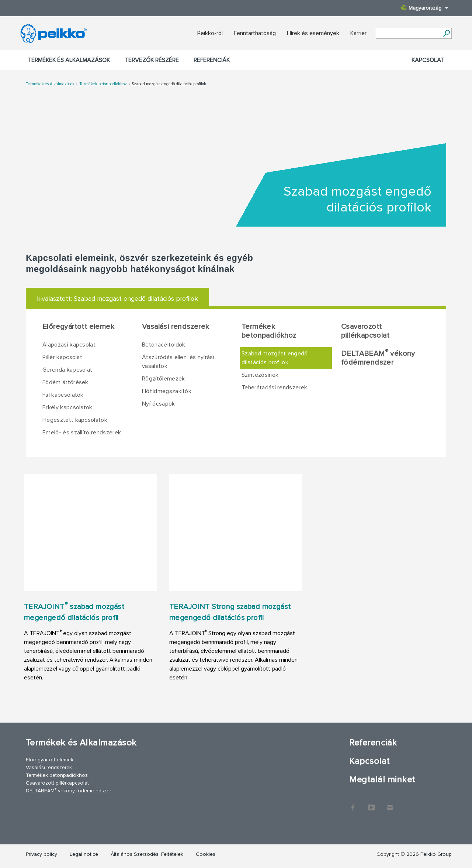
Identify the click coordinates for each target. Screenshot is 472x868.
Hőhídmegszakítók (167, 391)
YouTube (371, 804)
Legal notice (84, 854)
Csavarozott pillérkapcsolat (365, 331)
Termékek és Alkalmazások (69, 60)
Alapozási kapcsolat (69, 345)
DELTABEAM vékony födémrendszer (378, 358)
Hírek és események (313, 33)
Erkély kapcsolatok (67, 407)
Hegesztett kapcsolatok (75, 420)
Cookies (206, 854)
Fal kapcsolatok (63, 395)
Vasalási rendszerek (176, 327)
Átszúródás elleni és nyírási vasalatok (178, 362)
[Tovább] (446, 33)
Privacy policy (41, 854)
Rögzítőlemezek (163, 379)
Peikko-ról (210, 33)
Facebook (353, 804)
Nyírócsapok (159, 404)
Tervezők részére (152, 60)
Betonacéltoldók (164, 345)
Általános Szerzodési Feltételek (147, 854)
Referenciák (212, 60)
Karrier (358, 33)
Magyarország (425, 8)
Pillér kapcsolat (62, 357)
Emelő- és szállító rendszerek (82, 433)
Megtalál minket (382, 780)
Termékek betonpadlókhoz (103, 84)
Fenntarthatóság (255, 33)
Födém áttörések (65, 382)
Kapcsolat (428, 60)
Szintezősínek (260, 375)
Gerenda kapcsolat (67, 370)
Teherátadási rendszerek (274, 387)
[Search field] (408, 34)
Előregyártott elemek (78, 327)
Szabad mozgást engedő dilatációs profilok (169, 84)
